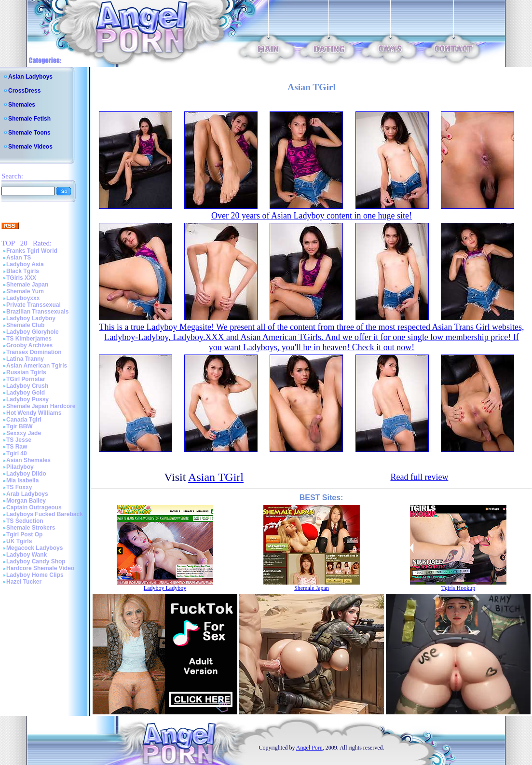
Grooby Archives (29, 345)
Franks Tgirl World (32, 251)
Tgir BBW (20, 426)
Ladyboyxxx (23, 298)
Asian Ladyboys (30, 77)
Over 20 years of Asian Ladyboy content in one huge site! (312, 216)
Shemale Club (25, 325)
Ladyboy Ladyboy (31, 318)
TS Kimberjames (29, 339)
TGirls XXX (21, 278)
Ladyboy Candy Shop (36, 561)
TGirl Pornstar (26, 379)
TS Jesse (19, 440)
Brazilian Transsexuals (37, 312)
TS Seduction (25, 521)
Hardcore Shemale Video (40, 568)
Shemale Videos (30, 147)
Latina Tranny (25, 359)
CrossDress (24, 91)
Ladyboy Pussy (27, 399)
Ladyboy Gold (26, 393)
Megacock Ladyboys (34, 548)
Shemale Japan (27, 285)
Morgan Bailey (26, 501)
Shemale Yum (25, 291)
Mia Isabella (22, 480)
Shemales (22, 105)
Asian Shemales (28, 460)
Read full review (419, 477)
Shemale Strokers (31, 528)
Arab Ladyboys (27, 494)
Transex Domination (34, 352)
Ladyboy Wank (27, 555)
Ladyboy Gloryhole (33, 332)
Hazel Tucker (24, 582)
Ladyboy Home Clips (35, 575)
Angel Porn (309, 748)
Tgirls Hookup (458, 588)
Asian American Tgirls (37, 366)
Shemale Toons (29, 133)
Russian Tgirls (26, 372)
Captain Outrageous (34, 507)
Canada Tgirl (24, 420)
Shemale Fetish (29, 119)
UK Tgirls (19, 541)
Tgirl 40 (17, 453)
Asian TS (19, 258)
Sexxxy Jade (24, 433)
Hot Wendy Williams (34, 413)
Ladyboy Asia (25, 264)
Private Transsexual (34, 305)
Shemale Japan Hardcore (41, 406)
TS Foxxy (19, 487)
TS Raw (17, 447)
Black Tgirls (23, 271)
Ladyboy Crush (27, 386)
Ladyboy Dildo (26, 474)
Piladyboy (20, 467)
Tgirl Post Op (24, 534)
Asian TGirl (216, 477)
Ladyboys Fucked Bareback (45, 514)
